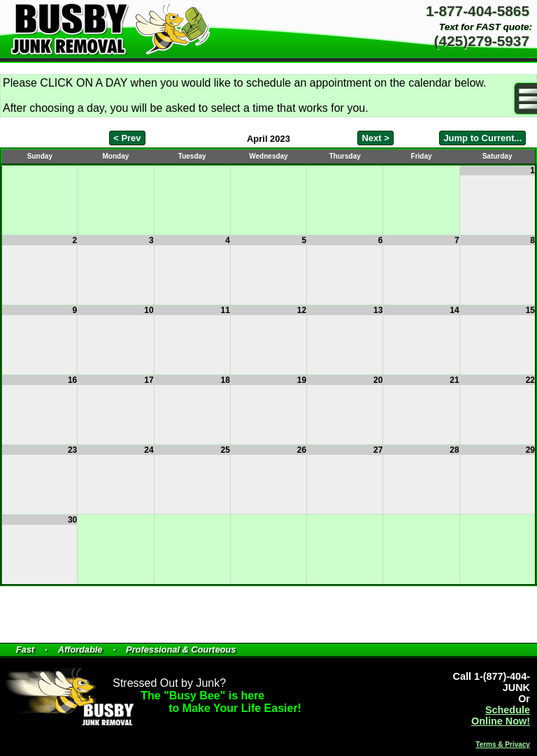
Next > (375, 138)
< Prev (127, 138)
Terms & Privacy (503, 744)
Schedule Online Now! (501, 715)
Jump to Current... (482, 138)
